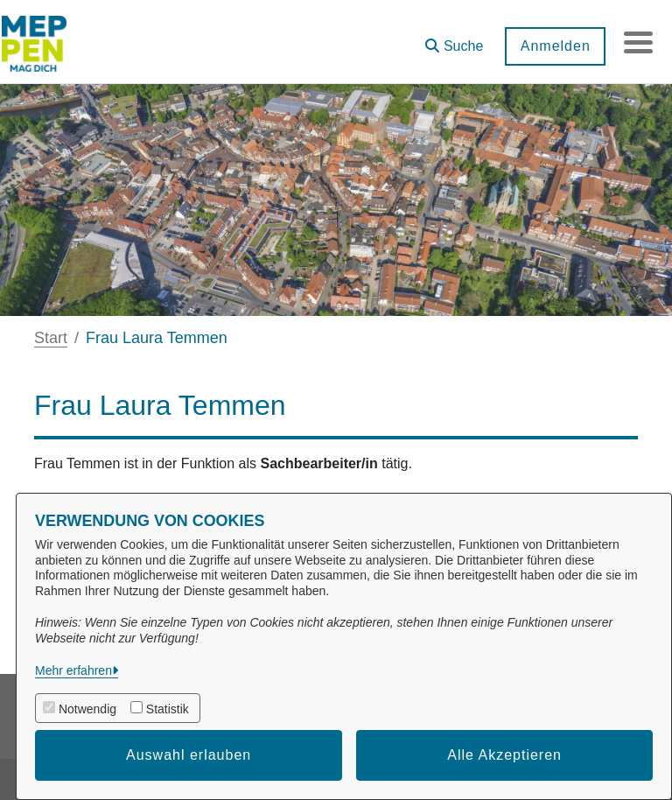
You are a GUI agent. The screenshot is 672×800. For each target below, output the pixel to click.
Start (51, 338)
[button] (448, 40)
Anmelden (549, 46)
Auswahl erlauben (189, 755)
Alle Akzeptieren (504, 755)
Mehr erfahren (73, 670)
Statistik (168, 709)
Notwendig (87, 709)
